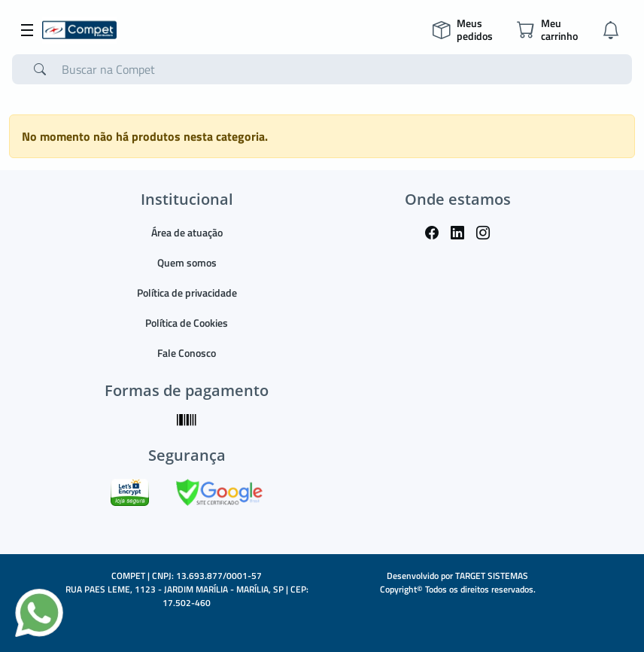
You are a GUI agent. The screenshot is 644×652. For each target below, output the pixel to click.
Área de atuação (187, 232)
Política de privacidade (187, 292)
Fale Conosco (187, 353)
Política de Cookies (187, 323)
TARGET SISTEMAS (492, 576)
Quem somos (187, 262)
